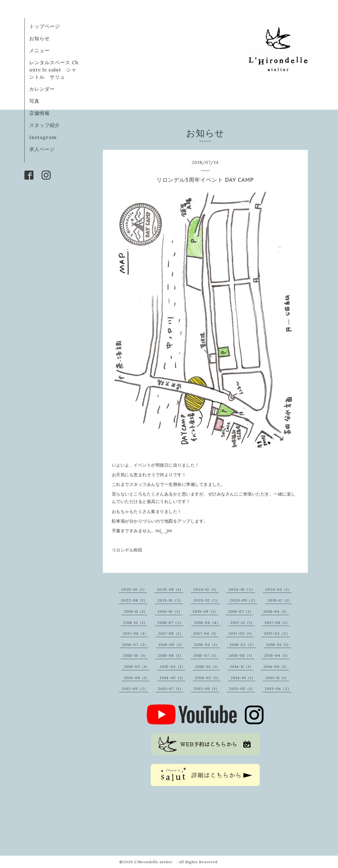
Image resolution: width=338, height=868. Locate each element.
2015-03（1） (137, 667)
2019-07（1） (241, 611)
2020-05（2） (244, 600)
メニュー (39, 50)
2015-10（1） (135, 655)
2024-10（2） (242, 589)
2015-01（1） (207, 667)
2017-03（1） (241, 633)
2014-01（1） (243, 678)
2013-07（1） (171, 689)
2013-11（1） (277, 678)
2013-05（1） (242, 689)
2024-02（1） (278, 589)
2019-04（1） (276, 611)
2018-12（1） (135, 623)
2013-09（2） (135, 689)
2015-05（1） (241, 655)
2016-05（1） (171, 645)
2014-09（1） (276, 667)
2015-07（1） (206, 655)
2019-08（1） (205, 611)
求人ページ (42, 149)
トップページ (45, 26)
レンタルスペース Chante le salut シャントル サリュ (54, 70)
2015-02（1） (172, 667)
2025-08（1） (170, 589)
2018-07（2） (171, 623)
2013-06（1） (206, 689)
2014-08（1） (137, 678)
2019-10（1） (170, 611)
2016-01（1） (278, 645)
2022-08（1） (134, 600)
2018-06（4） (207, 623)
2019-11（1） (136, 611)
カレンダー (42, 89)
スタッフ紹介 (45, 125)
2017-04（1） (206, 633)
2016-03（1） (207, 645)
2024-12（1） (206, 589)
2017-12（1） (242, 623)
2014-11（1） (242, 667)
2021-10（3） (170, 600)
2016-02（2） (243, 645)
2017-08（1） (277, 623)
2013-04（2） (278, 689)
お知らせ (39, 38)
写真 (34, 101)
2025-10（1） (134, 589)
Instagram (43, 137)
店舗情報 (39, 113)
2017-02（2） (277, 633)
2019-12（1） (280, 600)
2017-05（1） (171, 633)
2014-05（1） (172, 678)
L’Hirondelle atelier (155, 862)
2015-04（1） (277, 655)
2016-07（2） (135, 645)
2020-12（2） (207, 600)
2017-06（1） (135, 633)
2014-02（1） (208, 678)
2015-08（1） (171, 655)
